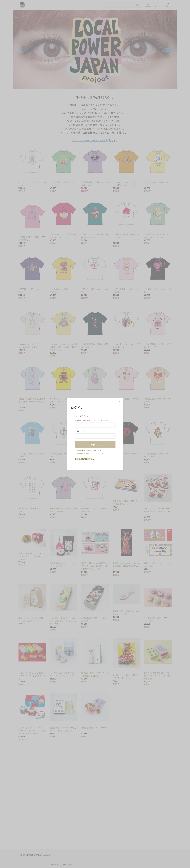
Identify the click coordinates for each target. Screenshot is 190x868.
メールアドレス (82, 416)
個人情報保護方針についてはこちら (89, 453)
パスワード (80, 431)
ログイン (95, 445)
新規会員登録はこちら (85, 459)
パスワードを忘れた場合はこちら (88, 450)
